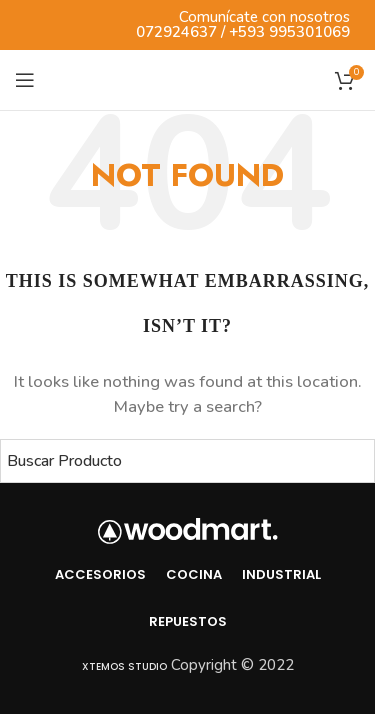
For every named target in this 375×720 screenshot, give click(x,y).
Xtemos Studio (124, 666)
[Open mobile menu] (25, 80)
